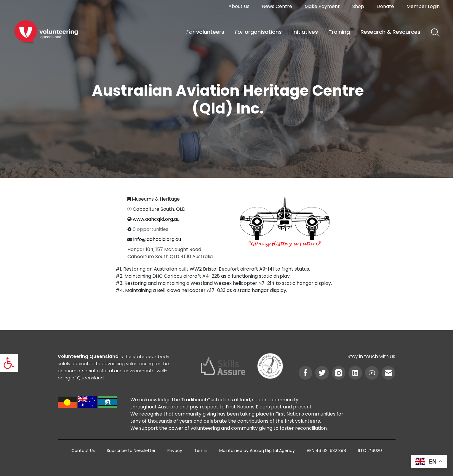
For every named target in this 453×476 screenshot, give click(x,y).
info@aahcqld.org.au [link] (157, 239)
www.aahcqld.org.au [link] (156, 219)
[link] (9, 363)
